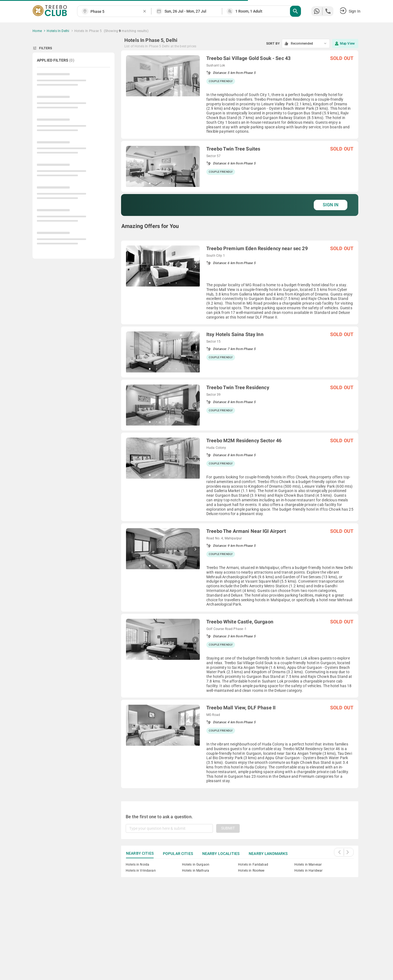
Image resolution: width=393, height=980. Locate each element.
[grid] (240, 419)
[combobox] (116, 12)
